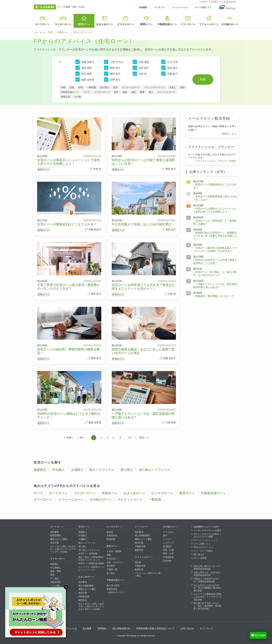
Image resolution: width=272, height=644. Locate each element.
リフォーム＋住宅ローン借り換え (148, 574)
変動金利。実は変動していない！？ (215, 296)
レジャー (167, 539)
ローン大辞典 (200, 558)
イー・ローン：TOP (43, 32)
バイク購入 (56, 586)
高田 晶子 (169, 68)
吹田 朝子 (141, 68)
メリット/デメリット (155, 87)
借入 (151, 92)
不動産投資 (168, 557)
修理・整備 (56, 571)
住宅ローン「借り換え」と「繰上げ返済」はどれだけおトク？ (215, 274)
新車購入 (54, 564)
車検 (52, 575)
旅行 (165, 535)
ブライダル (168, 532)
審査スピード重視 (59, 539)
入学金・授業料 (114, 551)
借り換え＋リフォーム (154, 470)
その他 (77, 97)
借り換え (105, 87)
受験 (109, 555)
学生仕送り (112, 559)
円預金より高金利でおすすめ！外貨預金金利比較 (206, 580)
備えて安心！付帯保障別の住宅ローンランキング (91, 559)
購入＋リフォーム (102, 470)
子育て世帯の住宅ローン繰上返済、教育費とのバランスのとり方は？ (69, 287)
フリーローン (188, 24)
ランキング (159, 7)
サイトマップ (206, 628)
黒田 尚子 (112, 68)
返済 (116, 87)
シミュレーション (180, 7)
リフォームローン (209, 24)
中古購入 (58, 470)
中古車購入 (56, 568)
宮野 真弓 (112, 80)
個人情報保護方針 (121, 628)
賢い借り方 (199, 555)
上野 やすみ (113, 62)
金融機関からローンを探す (206, 527)
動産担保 (83, 600)
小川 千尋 (169, 62)
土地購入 (77, 470)
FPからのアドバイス (203, 547)
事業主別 (65, 97)
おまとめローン (105, 24)
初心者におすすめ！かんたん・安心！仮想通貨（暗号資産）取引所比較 (208, 606)
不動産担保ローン (167, 24)
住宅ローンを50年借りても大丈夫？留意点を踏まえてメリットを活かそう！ (143, 287)
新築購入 (40, 470)
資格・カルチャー (115, 562)
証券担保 (167, 561)
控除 (182, 87)
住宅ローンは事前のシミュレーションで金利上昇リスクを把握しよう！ (69, 162)
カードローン (42, 24)
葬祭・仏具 (168, 553)
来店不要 (54, 543)
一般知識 (91, 87)
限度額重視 (56, 535)
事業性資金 (112, 589)
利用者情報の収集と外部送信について (155, 628)
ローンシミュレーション (205, 540)
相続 (125, 92)
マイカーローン (63, 24)
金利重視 (54, 532)
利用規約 (102, 628)
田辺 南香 (84, 74)
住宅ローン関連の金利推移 (91, 563)
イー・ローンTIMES (203, 551)
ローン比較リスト (203, 7)
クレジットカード (166, 92)
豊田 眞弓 (112, 74)
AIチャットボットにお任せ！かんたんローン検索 (207, 535)
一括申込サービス (115, 592)
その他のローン (230, 24)
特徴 (63, 87)
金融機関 (143, 7)
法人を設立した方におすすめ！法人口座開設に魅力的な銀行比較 (208, 588)
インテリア (168, 543)
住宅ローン (84, 24)
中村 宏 (140, 74)
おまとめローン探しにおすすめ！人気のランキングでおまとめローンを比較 (91, 606)
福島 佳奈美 (85, 80)
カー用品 (54, 578)
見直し (173, 87)
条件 (116, 92)
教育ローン (146, 24)
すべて (38, 493)
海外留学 (111, 566)
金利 (80, 87)
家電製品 (167, 546)
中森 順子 (169, 74)
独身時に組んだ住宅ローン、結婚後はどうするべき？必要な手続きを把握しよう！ (215, 236)
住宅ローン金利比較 (88, 553)
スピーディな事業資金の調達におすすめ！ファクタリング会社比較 (208, 597)
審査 (142, 92)
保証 (134, 92)
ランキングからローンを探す (208, 530)
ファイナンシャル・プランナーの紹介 (216, 161)
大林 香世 (141, 62)
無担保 (110, 532)
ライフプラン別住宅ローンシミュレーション (91, 568)
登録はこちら (229, 134)
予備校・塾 (112, 569)
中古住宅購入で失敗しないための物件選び (142, 224)
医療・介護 (168, 550)
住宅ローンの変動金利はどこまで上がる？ (67, 224)
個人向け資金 (113, 585)
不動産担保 (84, 596)
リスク (86, 92)
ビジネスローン (126, 24)
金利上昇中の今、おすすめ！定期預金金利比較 (208, 574)
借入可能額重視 (86, 586)
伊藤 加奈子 (85, 62)
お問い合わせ (187, 628)
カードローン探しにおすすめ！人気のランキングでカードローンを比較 (63, 549)
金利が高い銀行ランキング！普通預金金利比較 (208, 568)
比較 (72, 87)
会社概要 (87, 628)
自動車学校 (56, 582)
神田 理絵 (84, 68)
